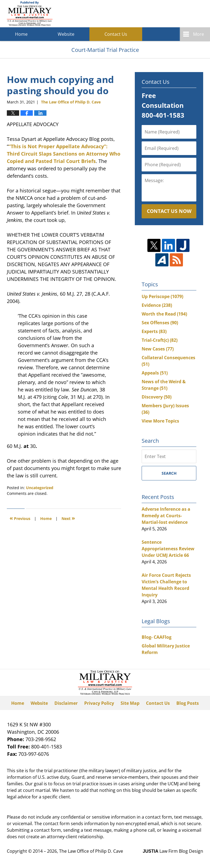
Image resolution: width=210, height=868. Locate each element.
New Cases (158, 349)
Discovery (157, 397)
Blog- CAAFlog (157, 637)
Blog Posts (188, 703)
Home (21, 34)
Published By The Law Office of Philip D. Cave (163, 14)
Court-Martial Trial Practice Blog (30, 14)
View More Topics (160, 421)
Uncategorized (40, 488)
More (199, 34)
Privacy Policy (99, 703)
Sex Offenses (160, 323)
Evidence (157, 305)
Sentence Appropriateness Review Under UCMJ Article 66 (168, 549)
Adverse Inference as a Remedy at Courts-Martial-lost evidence (166, 516)
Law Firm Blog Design (173, 851)
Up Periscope (162, 296)
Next (68, 518)
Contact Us (116, 34)
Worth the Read (164, 314)
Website (66, 34)
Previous (20, 518)
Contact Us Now (169, 211)
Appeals (155, 373)
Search (169, 473)
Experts (154, 331)
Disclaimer (66, 703)
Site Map (130, 703)
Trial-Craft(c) (160, 340)
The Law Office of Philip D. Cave (91, 851)
